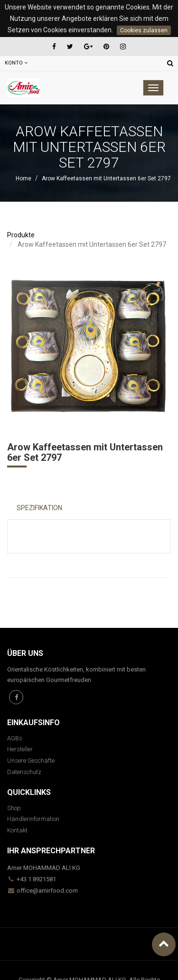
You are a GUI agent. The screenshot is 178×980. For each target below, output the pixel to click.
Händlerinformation (33, 819)
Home (23, 178)
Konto (16, 63)
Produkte (21, 235)
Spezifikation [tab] (39, 508)
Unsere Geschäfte (31, 761)
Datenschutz (24, 772)
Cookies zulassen (144, 30)
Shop (14, 808)
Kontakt (17, 830)
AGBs (15, 738)
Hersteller (20, 749)
